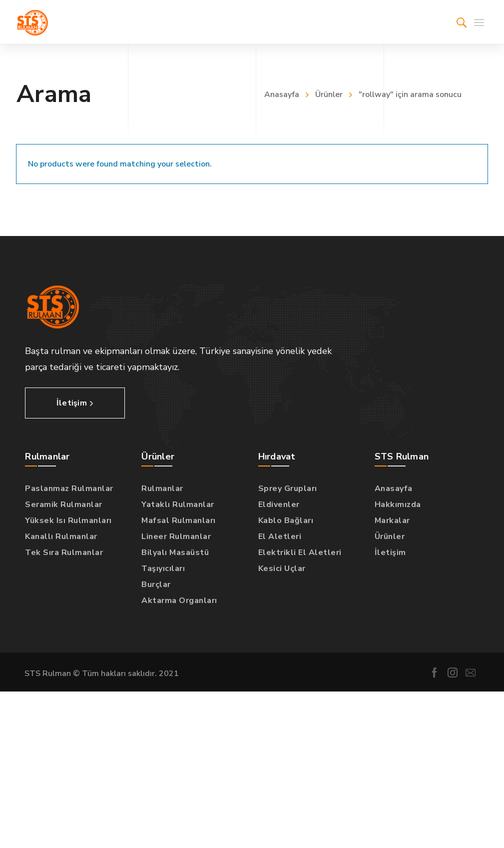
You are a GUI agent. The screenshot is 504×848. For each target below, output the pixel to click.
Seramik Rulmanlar (64, 504)
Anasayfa (282, 94)
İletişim (390, 552)
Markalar (392, 520)
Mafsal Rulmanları (179, 520)
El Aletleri (280, 536)
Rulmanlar (162, 488)
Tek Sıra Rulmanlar (64, 552)
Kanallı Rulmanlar (61, 536)
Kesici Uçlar (282, 568)
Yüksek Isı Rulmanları (68, 520)
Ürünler (329, 94)
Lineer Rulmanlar (176, 536)
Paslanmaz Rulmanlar (69, 488)
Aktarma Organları (179, 600)
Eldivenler (279, 504)
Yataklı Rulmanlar (178, 504)
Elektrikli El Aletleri (300, 552)
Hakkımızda (398, 504)
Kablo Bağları (286, 520)
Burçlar (156, 584)
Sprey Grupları (288, 488)
